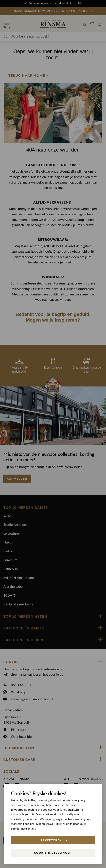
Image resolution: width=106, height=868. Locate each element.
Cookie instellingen (53, 853)
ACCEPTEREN (54, 840)
